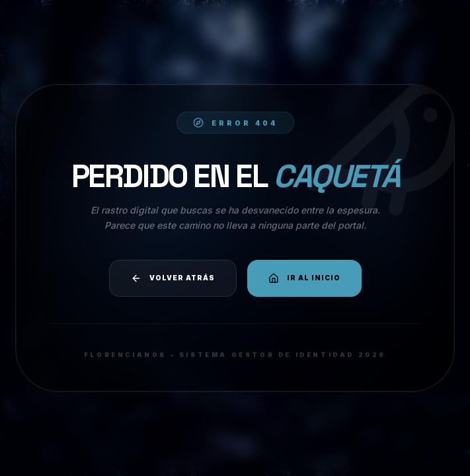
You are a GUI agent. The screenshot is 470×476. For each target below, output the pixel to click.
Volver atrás (173, 278)
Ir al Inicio (304, 278)
